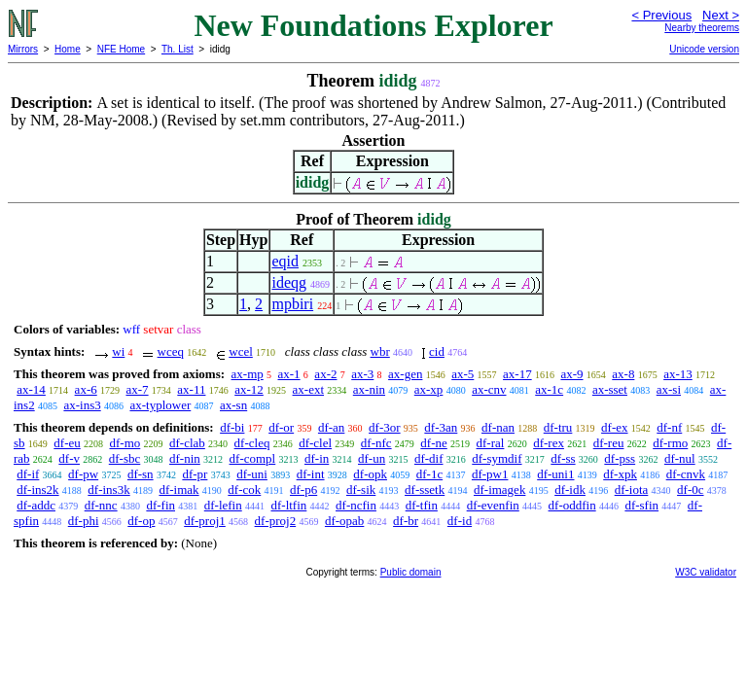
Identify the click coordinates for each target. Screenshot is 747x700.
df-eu (67, 443)
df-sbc (125, 458)
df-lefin (223, 505)
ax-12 (249, 389)
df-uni (252, 474)
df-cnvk (686, 474)
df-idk (570, 490)
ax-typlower (160, 405)
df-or (281, 427)
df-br (406, 521)
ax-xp (429, 389)
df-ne (433, 443)
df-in (317, 458)
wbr (380, 351)
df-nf (669, 427)
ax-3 (362, 374)
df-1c (429, 474)
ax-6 (86, 389)
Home (68, 49)
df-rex (549, 443)
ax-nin (369, 389)
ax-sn (233, 405)
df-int (311, 474)
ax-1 (289, 374)
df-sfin (641, 505)
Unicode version (704, 49)
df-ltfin (288, 505)
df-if (28, 474)
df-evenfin (493, 505)
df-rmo (670, 443)
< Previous (661, 15)
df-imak (178, 490)
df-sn (141, 474)
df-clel (315, 443)
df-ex (614, 427)
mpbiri (292, 304)
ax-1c (549, 389)
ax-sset (610, 389)
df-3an (441, 427)
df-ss (563, 458)
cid (437, 351)
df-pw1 (490, 474)
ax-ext (308, 389)
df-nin (185, 458)
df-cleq (252, 443)
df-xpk (620, 474)
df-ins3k (108, 490)
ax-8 (623, 374)
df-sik (361, 490)
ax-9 (571, 374)
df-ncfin (356, 505)
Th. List (178, 49)
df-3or (385, 427)
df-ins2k (37, 490)
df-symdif (497, 458)
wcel (241, 351)
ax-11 (191, 389)
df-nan (498, 427)
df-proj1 (205, 521)
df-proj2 (276, 521)
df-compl (253, 458)
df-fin (160, 505)
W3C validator (706, 572)
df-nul (680, 458)
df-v (69, 458)
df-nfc (376, 443)
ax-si (669, 389)
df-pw (83, 474)
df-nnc (101, 505)
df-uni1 (555, 474)
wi (118, 351)
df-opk (370, 474)
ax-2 (325, 374)
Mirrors (23, 49)
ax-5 (462, 374)
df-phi (84, 521)
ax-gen (405, 374)
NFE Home (121, 49)
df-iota (632, 490)
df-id (460, 521)
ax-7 (137, 389)
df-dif (429, 458)
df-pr (195, 474)
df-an (331, 427)
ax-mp (248, 374)
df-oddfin (572, 505)
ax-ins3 (82, 405)
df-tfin (422, 505)
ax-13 (678, 374)
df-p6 (303, 490)
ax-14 (31, 389)
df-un (372, 458)
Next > (721, 15)
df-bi (232, 427)
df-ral (491, 443)
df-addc (36, 505)
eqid (285, 261)
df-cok (244, 490)
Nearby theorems (702, 28)
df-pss (620, 458)
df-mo (125, 443)
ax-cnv (489, 389)
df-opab (344, 521)
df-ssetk (425, 490)
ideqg (289, 282)
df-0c (690, 490)
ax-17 (517, 374)
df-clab (187, 443)
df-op (141, 521)
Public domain (411, 572)
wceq (171, 351)
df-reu (609, 443)
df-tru (558, 427)
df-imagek (499, 490)
